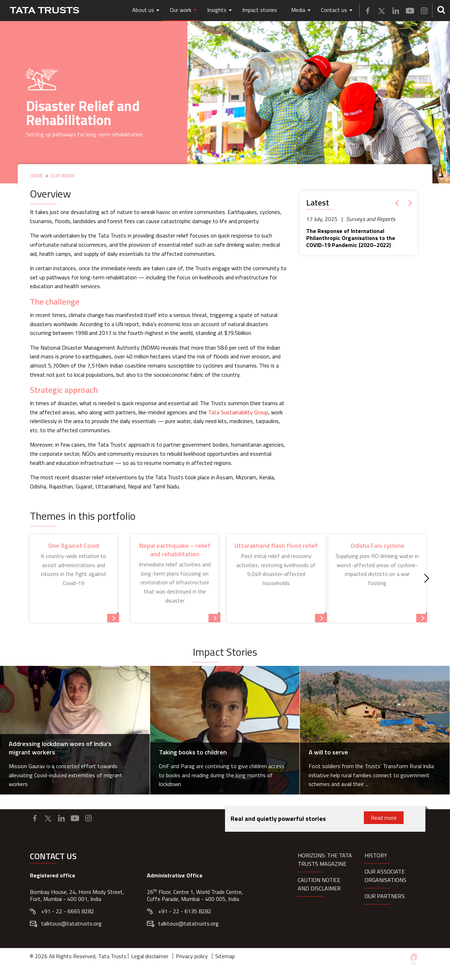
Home (37, 176)
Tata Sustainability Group (238, 412)
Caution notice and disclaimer (319, 884)
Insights (217, 10)
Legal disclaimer (150, 956)
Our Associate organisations (385, 876)
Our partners (385, 896)
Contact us (334, 10)
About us (143, 10)
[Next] (425, 579)
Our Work (63, 176)
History (376, 855)
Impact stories (260, 10)
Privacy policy (192, 956)
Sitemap (225, 956)
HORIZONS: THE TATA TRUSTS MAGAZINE (325, 859)
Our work (181, 10)
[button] (398, 203)
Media (298, 10)
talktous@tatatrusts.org (71, 923)
